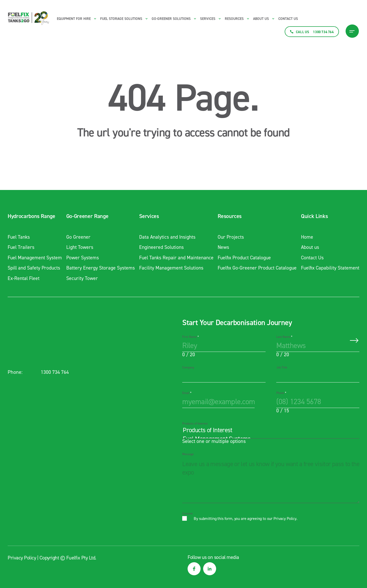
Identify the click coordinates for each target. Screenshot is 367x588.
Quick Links (313, 216)
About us (261, 19)
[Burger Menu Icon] (352, 31)
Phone (281, 392)
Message (188, 454)
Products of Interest (195, 423)
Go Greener (78, 237)
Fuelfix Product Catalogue (244, 257)
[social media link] (194, 568)
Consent (187, 513)
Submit (354, 340)
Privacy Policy (285, 518)
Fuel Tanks (19, 237)
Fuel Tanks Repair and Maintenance (175, 257)
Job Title (282, 367)
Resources (228, 216)
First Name (191, 336)
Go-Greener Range (87, 216)
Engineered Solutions (160, 247)
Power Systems (82, 257)
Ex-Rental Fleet (24, 278)
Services (147, 216)
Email (187, 392)
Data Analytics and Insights (166, 237)
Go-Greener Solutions (171, 19)
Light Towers (79, 247)
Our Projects (230, 237)
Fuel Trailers (21, 247)
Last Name (284, 336)
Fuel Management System (35, 257)
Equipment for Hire (74, 19)
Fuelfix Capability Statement (330, 267)
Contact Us (288, 19)
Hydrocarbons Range (31, 216)
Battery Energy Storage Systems (100, 267)
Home (306, 237)
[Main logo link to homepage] (29, 18)
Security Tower (81, 278)
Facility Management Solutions (170, 267)
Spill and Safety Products (34, 267)
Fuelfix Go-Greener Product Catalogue (257, 267)
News (222, 247)
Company (188, 367)
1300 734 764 (55, 372)
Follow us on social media (213, 557)
